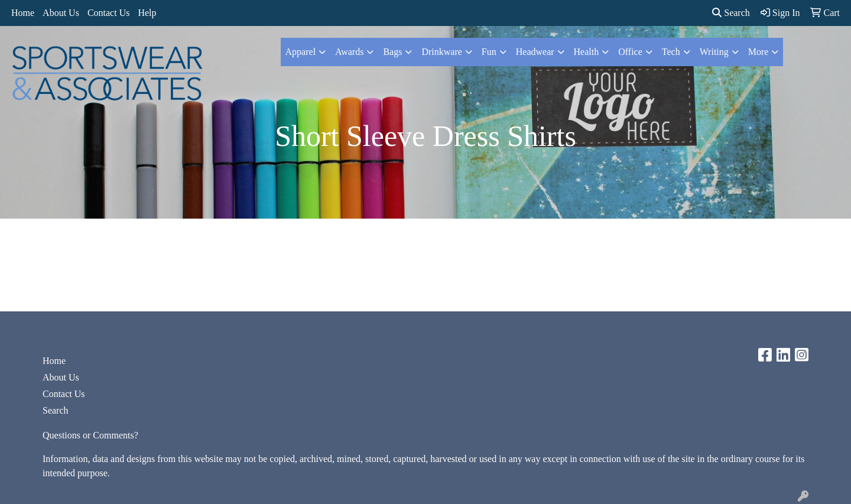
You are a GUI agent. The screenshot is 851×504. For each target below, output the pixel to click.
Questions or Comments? (90, 435)
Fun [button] (489, 52)
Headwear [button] (535, 52)
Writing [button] (714, 52)
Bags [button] (392, 52)
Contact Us (109, 13)
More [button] (759, 52)
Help (147, 13)
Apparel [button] (301, 52)
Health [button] (587, 52)
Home (23, 13)
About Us (61, 13)
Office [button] (630, 52)
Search (731, 13)
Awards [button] (349, 52)
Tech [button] (671, 52)
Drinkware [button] (441, 52)
